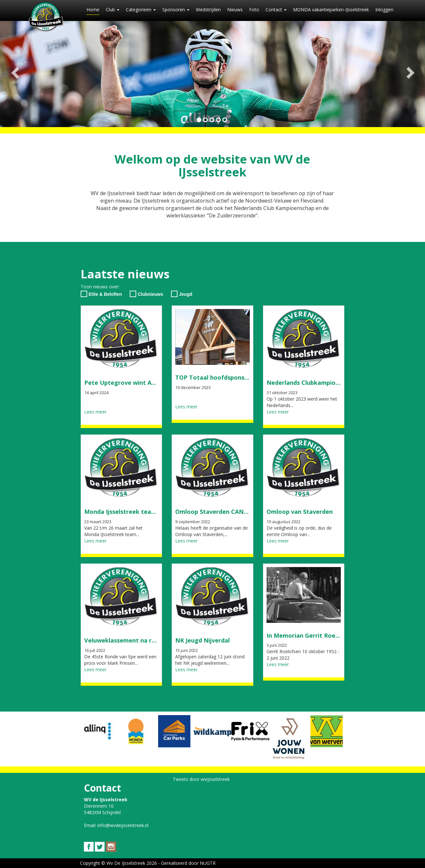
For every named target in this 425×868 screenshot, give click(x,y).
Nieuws (235, 10)
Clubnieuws (147, 294)
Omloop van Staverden (300, 512)
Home (93, 10)
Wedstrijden (208, 10)
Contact (276, 10)
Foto (254, 10)
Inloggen (384, 10)
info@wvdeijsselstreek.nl (123, 825)
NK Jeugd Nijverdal (202, 640)
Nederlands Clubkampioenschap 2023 (320, 383)
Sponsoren (176, 10)
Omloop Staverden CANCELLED (221, 512)
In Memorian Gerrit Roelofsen (310, 635)
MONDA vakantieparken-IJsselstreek (331, 10)
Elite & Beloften (101, 294)
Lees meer (95, 412)
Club (113, 10)
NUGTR (208, 863)
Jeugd (182, 294)
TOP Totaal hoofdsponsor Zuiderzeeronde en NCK (248, 377)
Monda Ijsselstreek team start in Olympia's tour (154, 512)
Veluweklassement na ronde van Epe (137, 640)
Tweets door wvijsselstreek (201, 779)
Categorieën (141, 10)
